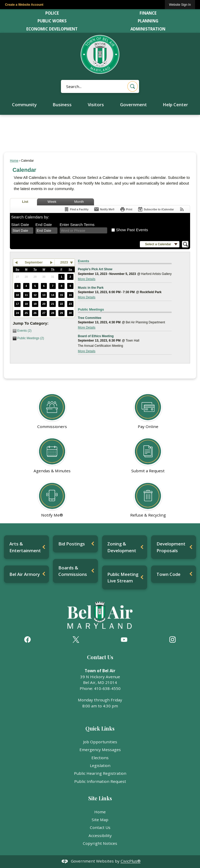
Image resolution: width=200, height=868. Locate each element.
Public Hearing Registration (100, 773)
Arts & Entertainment (25, 547)
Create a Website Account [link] (24, 5)
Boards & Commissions (73, 571)
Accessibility (100, 835)
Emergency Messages (100, 750)
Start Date (20, 225)
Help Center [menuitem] (175, 105)
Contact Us (100, 827)
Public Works (52, 21)
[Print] (126, 209)
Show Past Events (132, 230)
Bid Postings (72, 544)
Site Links (100, 798)
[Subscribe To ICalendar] (156, 209)
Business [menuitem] (62, 105)
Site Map (100, 820)
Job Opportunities (100, 742)
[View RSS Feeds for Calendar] (182, 209)
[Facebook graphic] (27, 640)
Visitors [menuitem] (96, 105)
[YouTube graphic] (124, 640)
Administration (148, 29)
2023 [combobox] (64, 262)
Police (52, 13)
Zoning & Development (122, 547)
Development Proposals (171, 547)
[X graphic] (76, 640)
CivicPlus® (131, 861)
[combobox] (22, 231)
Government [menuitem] (133, 105)
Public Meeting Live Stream (123, 577)
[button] (133, 86)
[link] (180, 5)
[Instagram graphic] (173, 640)
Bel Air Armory (25, 574)
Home (14, 161)
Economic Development (52, 29)
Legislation (100, 765)
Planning (148, 21)
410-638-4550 (107, 688)
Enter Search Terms (77, 225)
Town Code (168, 574)
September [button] (34, 262)
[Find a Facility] (76, 209)
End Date (44, 225)
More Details (87, 279)
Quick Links (100, 728)
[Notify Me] (104, 209)
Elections (100, 758)
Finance (148, 13)
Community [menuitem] (24, 105)
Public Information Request (100, 781)
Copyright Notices (100, 843)
